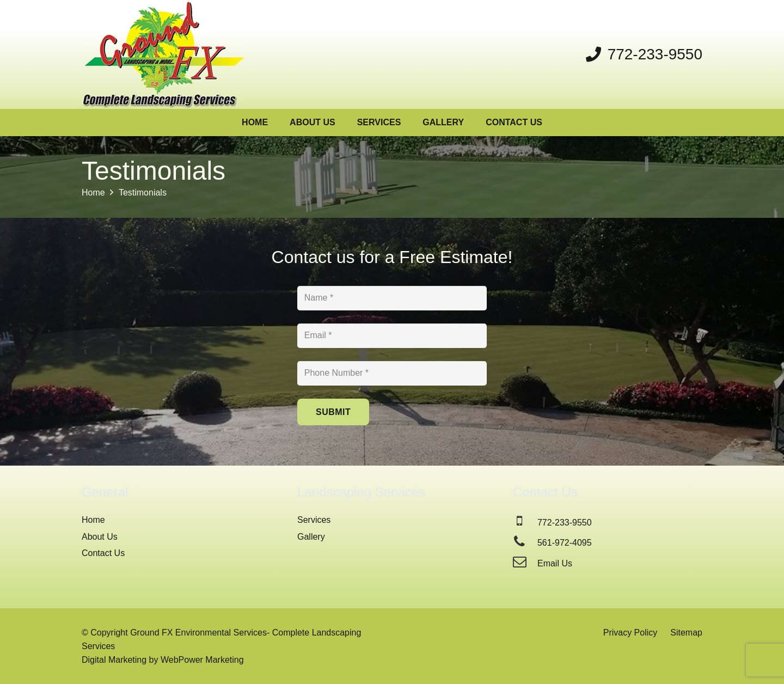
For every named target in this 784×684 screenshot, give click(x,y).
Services (314, 520)
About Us (100, 537)
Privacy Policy (630, 633)
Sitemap (686, 633)
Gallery (311, 537)
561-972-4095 (565, 543)
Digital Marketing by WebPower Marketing (163, 660)
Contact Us (103, 553)
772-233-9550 (565, 523)
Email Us (555, 563)
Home (93, 520)
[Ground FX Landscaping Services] (163, 54)
